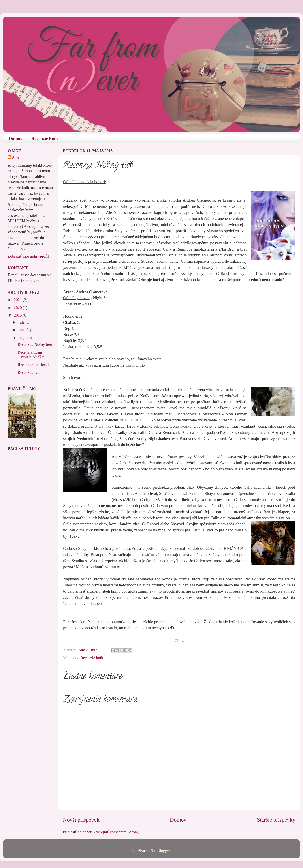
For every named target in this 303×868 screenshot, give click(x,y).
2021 (18, 300)
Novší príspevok (81, 820)
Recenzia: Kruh (30, 372)
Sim (15, 158)
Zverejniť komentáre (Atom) (116, 832)
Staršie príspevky (276, 820)
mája (23, 338)
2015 (18, 315)
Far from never (27, 281)
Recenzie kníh (44, 138)
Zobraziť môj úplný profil (28, 256)
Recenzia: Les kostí (33, 365)
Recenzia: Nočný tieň (35, 344)
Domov (16, 138)
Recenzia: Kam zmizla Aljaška (31, 355)
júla (22, 322)
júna (23, 330)
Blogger (164, 851)
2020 (18, 308)
